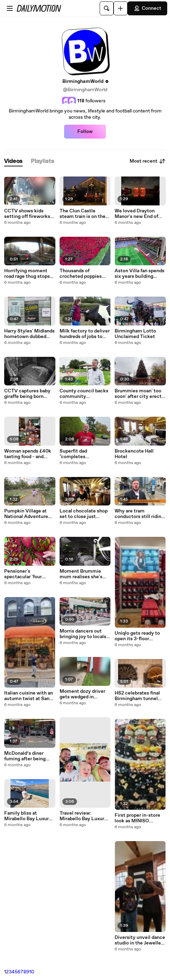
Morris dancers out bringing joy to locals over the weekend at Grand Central (83, 634)
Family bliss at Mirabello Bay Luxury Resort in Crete (28, 816)
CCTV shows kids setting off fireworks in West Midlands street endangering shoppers (27, 214)
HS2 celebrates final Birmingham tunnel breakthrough (137, 696)
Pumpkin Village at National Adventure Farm (26, 514)
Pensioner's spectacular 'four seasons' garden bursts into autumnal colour (30, 574)
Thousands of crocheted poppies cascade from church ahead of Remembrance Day (83, 274)
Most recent (148, 161)
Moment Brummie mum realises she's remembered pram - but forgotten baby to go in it (84, 574)
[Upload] (121, 8)
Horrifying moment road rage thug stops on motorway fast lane (29, 274)
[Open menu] (10, 8)
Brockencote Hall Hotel (134, 454)
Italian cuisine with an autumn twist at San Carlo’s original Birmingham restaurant (29, 696)
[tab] (13, 161)
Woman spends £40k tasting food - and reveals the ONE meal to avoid (29, 454)
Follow (85, 132)
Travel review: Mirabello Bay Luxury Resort (83, 816)
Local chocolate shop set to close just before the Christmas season (84, 514)
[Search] (107, 8)
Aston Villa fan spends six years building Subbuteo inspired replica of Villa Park (140, 274)
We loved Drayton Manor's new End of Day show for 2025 (136, 214)
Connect (147, 8)
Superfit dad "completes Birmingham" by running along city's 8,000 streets (82, 454)
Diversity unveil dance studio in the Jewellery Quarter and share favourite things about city (140, 940)
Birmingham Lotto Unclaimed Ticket (135, 334)
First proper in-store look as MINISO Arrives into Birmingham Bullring (138, 818)
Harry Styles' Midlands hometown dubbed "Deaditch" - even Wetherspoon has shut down (29, 334)
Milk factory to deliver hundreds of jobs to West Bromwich (85, 334)
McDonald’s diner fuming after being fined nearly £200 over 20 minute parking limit (29, 756)
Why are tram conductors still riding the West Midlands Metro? (139, 514)
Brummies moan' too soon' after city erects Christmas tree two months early (139, 394)
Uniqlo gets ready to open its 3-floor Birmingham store (137, 636)
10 (32, 972)
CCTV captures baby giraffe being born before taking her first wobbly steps (29, 394)
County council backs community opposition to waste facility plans (84, 394)
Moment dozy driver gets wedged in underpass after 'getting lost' (82, 694)
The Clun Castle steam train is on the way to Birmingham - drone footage (83, 214)
